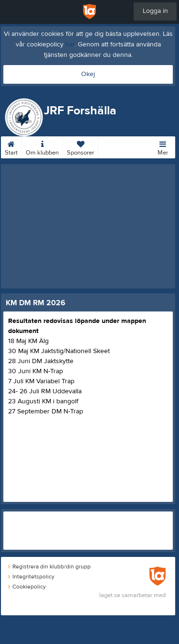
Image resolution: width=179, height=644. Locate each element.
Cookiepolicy (27, 587)
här (70, 44)
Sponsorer (80, 146)
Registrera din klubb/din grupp (49, 566)
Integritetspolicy (31, 577)
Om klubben (42, 146)
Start (11, 146)
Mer (163, 146)
